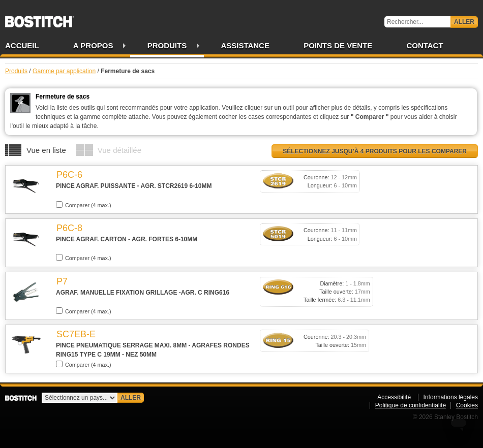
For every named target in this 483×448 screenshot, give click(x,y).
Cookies (467, 405)
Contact (425, 45)
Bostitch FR (40, 18)
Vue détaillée (119, 150)
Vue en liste (46, 150)
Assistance (245, 45)
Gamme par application (64, 71)
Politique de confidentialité (411, 405)
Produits (167, 45)
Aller (464, 22)
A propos (93, 45)
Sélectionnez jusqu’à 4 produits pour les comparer (375, 151)
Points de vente (338, 45)
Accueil (22, 45)
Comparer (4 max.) (84, 205)
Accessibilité (394, 397)
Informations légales (451, 397)
